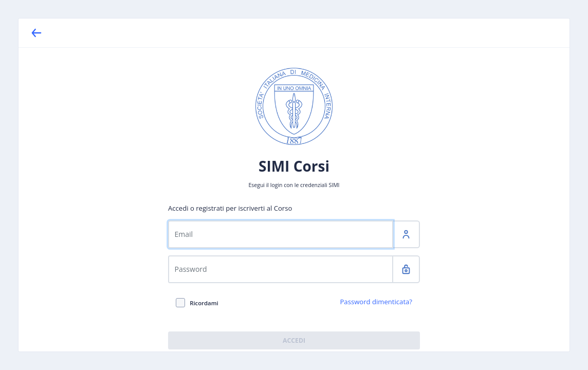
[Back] (36, 33)
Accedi (294, 340)
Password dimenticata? (376, 302)
